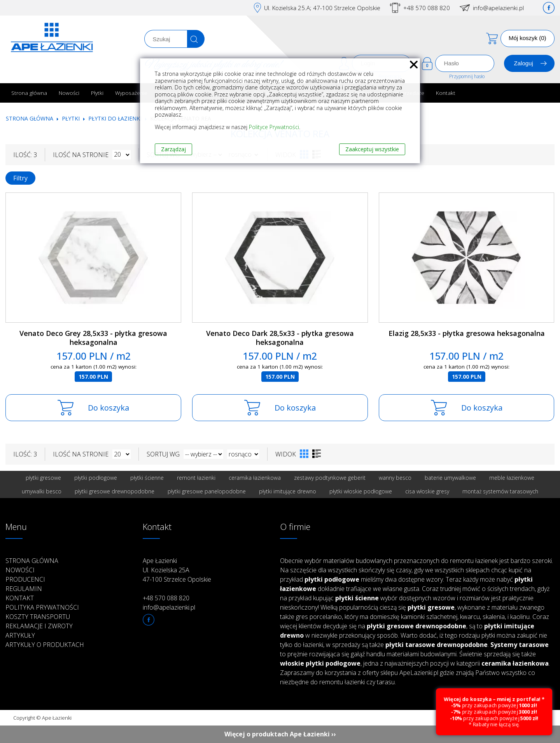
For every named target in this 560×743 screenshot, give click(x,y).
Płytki (97, 93)
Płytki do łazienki (115, 118)
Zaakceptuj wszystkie (372, 149)
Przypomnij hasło (467, 76)
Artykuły (20, 635)
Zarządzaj (173, 149)
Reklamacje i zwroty (39, 626)
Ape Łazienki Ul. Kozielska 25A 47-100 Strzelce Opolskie (177, 570)
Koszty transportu (38, 617)
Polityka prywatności (42, 607)
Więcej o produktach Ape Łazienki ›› (280, 734)
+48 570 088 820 (427, 8)
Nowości (69, 93)
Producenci (25, 579)
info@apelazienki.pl (498, 8)
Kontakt (446, 93)
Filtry (20, 178)
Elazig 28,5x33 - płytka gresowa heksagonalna (467, 333)
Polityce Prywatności (274, 127)
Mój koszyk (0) (528, 38)
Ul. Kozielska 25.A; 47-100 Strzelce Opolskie (322, 8)
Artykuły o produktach (45, 645)
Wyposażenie (131, 93)
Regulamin (24, 589)
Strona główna (29, 93)
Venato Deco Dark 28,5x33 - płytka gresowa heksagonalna (280, 338)
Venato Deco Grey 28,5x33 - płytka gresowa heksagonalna (93, 338)
